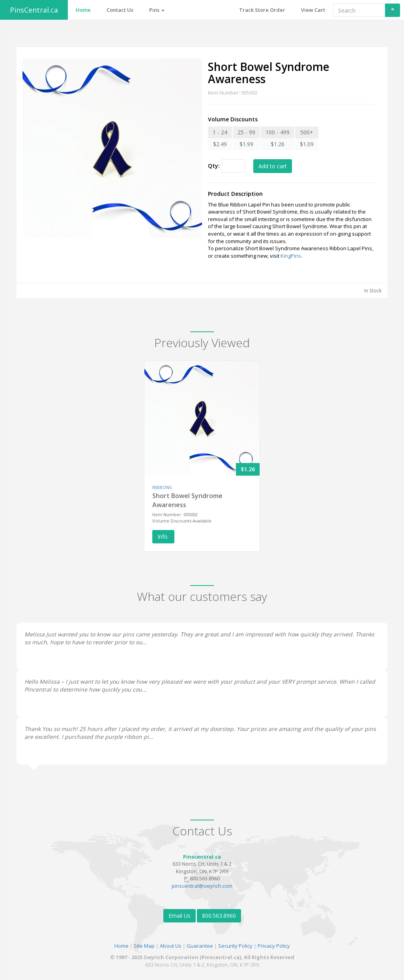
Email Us (180, 916)
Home (122, 946)
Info (163, 536)
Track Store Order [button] (262, 10)
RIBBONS (162, 487)
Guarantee (200, 946)
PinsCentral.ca (34, 10)
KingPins (291, 256)
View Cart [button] (313, 10)
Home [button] (83, 10)
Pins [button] (157, 10)
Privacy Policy (274, 946)
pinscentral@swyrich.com (202, 886)
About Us (171, 946)
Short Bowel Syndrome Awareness (187, 500)
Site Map (144, 946)
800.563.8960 (219, 916)
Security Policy (235, 946)
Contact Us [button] (120, 10)
